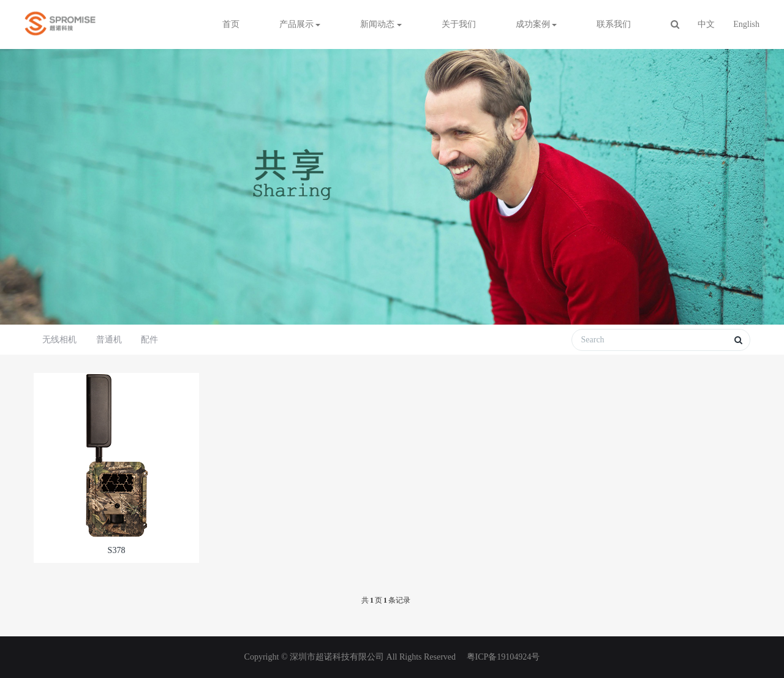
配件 (149, 340)
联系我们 (614, 24)
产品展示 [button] (300, 24)
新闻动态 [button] (381, 24)
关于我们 (459, 24)
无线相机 (59, 340)
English (746, 24)
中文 (706, 24)
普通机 (109, 340)
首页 (231, 24)
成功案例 (537, 24)
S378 (117, 550)
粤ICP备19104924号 (502, 657)
